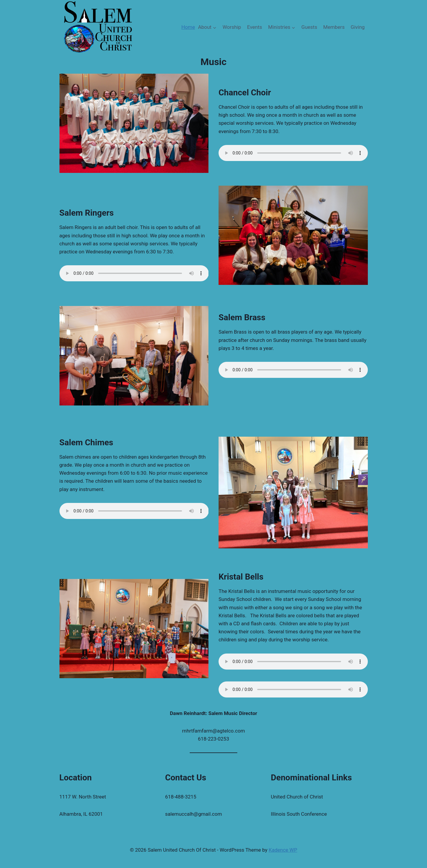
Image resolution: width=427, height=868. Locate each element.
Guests (309, 27)
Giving (358, 27)
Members (334, 27)
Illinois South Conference (299, 814)
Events (255, 27)
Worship (232, 27)
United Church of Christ (297, 797)
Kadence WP (283, 850)
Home (188, 27)
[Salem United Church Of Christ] (98, 27)
